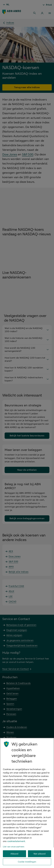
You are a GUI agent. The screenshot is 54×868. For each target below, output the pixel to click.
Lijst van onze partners (14, 847)
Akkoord (14, 854)
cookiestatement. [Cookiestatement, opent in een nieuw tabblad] (16, 841)
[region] (27, 803)
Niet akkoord (40, 854)
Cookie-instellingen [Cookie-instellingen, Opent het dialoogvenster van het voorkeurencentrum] (27, 862)
